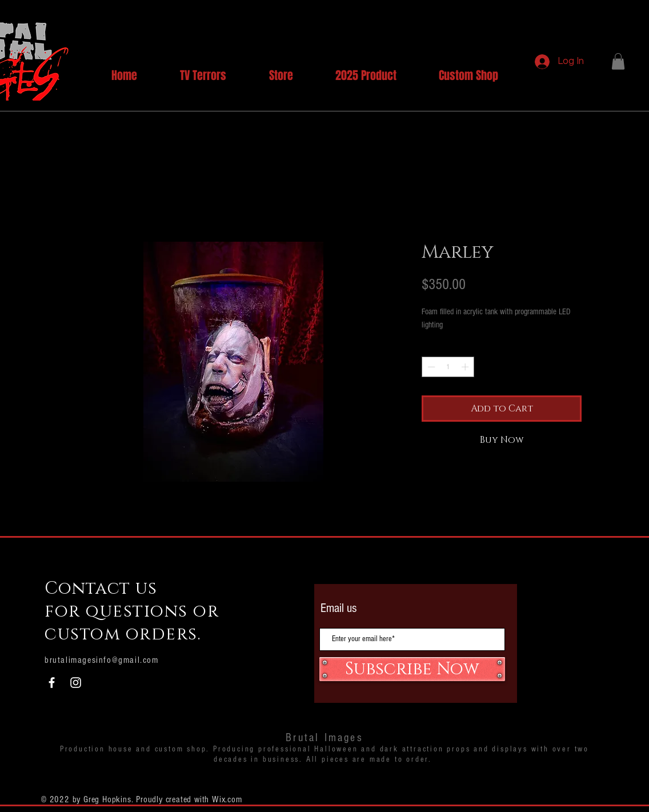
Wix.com (227, 799)
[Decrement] (430, 367)
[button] (618, 61)
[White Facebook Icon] (52, 683)
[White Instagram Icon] (76, 683)
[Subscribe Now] (412, 669)
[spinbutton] (448, 367)
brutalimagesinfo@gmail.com (102, 660)
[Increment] (466, 367)
